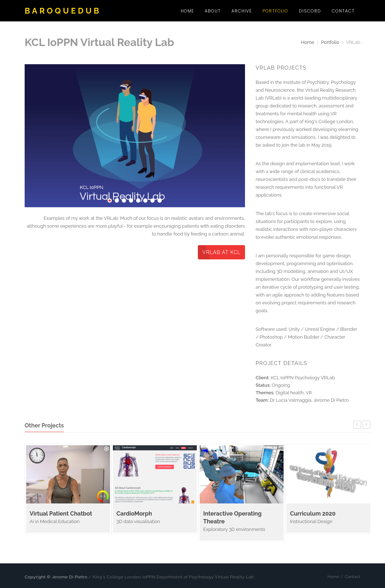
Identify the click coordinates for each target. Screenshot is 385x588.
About (213, 11)
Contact (343, 11)
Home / (335, 577)
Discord (310, 11)
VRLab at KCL (221, 252)
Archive (242, 11)
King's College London (117, 577)
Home (187, 11)
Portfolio (275, 11)
